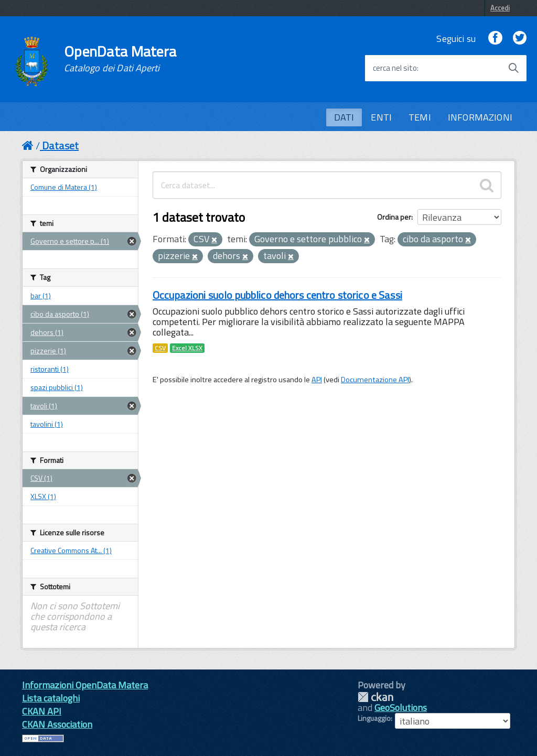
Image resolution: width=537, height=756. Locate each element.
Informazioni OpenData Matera (85, 685)
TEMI (420, 117)
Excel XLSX (187, 348)
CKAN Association (57, 724)
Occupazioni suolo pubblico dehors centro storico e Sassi (277, 295)
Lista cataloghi (51, 698)
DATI (344, 117)
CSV (160, 348)
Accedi (500, 8)
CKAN (375, 697)
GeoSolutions (401, 708)
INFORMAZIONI (480, 117)
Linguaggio (374, 718)
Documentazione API (375, 380)
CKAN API (42, 711)
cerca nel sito (395, 68)
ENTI (381, 117)
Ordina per (394, 217)
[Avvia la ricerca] (513, 68)
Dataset (60, 145)
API (317, 380)
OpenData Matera (120, 59)
